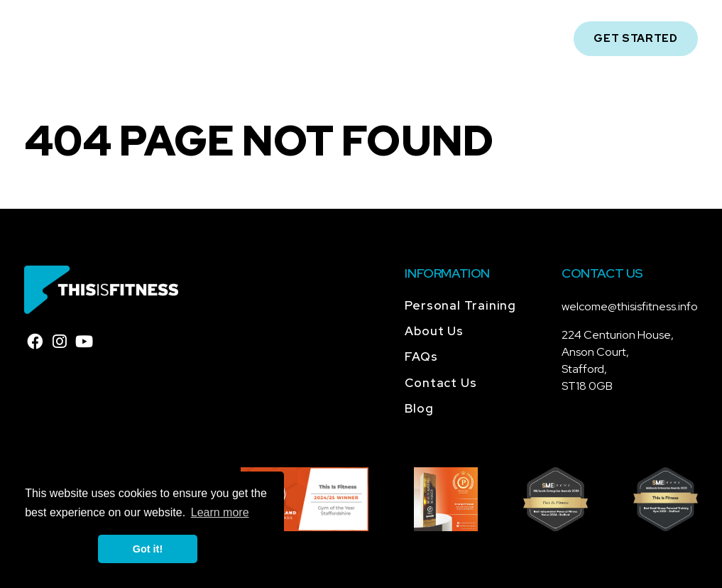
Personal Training (460, 305)
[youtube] (84, 342)
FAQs (421, 356)
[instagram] (60, 342)
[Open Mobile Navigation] (542, 38)
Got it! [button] (148, 549)
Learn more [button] (220, 512)
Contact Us (441, 383)
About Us (434, 331)
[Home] (82, 38)
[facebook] (35, 342)
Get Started (636, 38)
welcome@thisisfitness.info (630, 306)
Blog (419, 408)
